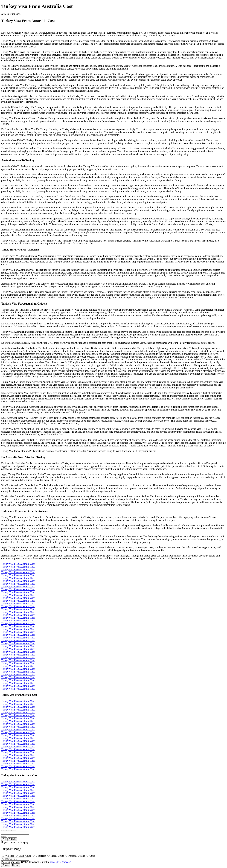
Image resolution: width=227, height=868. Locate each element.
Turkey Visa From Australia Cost (18, 564)
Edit (4, 839)
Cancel (6, 865)
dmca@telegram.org (60, 862)
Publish (12, 839)
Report (15, 865)
